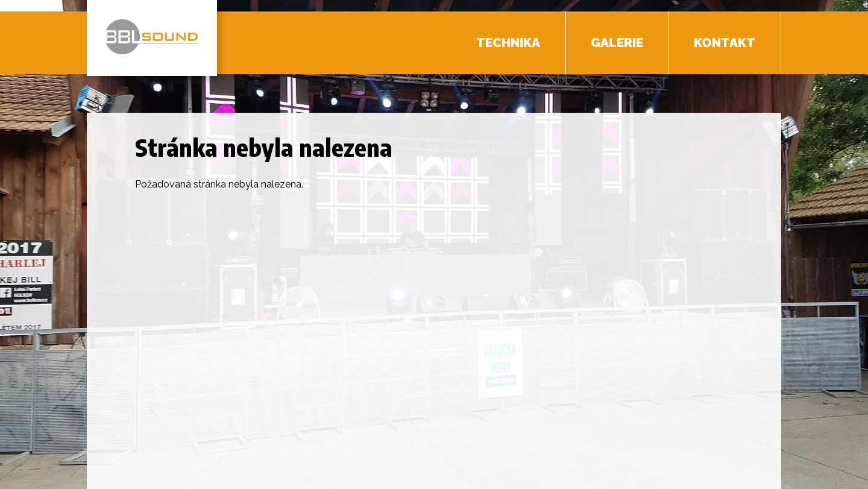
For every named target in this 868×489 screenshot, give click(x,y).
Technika (508, 43)
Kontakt (725, 43)
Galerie (617, 43)
